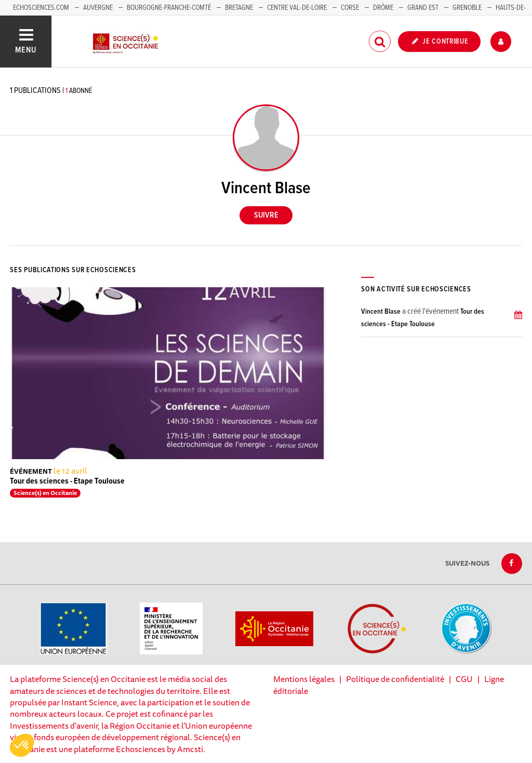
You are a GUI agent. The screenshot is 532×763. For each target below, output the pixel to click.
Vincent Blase (381, 312)
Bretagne (239, 8)
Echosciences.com (41, 8)
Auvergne (98, 8)
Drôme (383, 8)
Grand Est (423, 8)
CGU (464, 679)
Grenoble (468, 8)
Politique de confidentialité (395, 679)
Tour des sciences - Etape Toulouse (67, 481)
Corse (350, 8)
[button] (22, 745)
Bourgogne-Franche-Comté (169, 8)
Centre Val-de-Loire (297, 8)
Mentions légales (304, 679)
